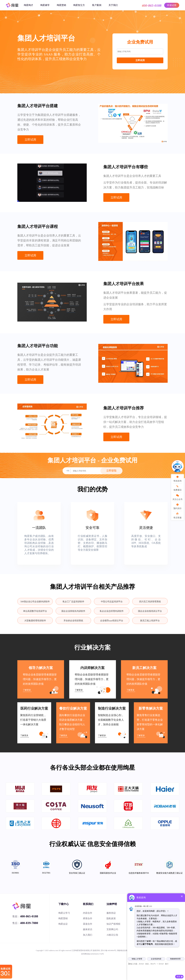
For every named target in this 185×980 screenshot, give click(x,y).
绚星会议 (63, 924)
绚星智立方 (79, 5)
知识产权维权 (113, 924)
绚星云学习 (64, 913)
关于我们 (113, 5)
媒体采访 (88, 929)
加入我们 (88, 935)
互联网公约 (112, 929)
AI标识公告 (112, 935)
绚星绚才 (28, 5)
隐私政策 (111, 918)
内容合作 (88, 913)
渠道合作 (88, 924)
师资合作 (88, 918)
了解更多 (27, 690)
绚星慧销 (61, 5)
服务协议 (111, 913)
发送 (178, 977)
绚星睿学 (45, 5)
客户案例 (97, 5)
